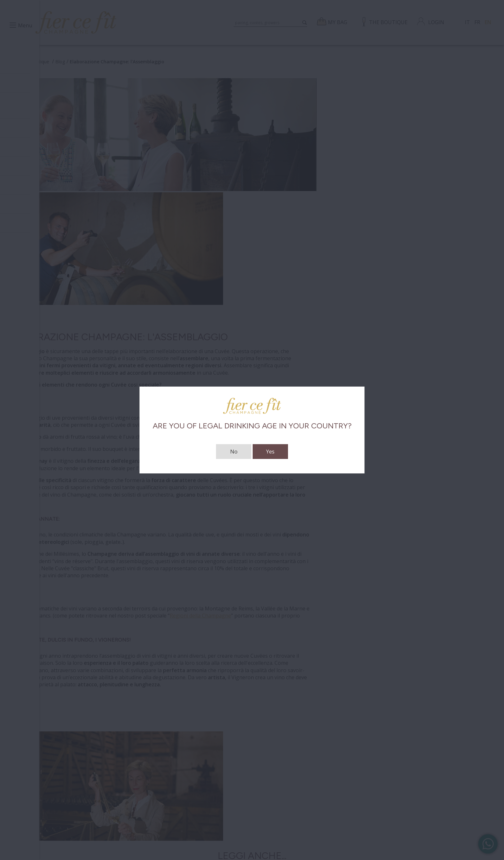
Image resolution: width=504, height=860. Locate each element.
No (234, 452)
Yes (270, 452)
